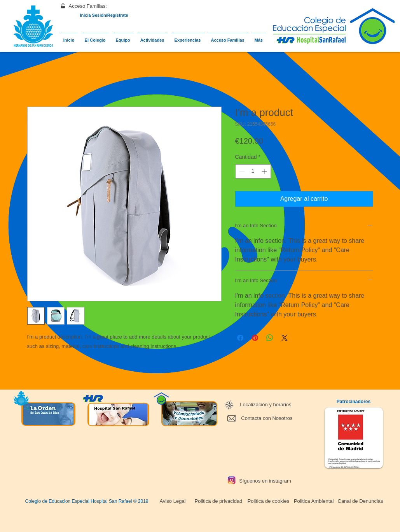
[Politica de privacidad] (218, 501)
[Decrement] (241, 171)
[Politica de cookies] (268, 501)
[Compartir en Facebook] (240, 338)
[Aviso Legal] (173, 501)
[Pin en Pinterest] (255, 338)
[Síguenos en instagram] (265, 481)
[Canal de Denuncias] (361, 501)
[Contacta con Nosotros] (266, 418)
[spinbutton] (253, 171)
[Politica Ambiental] (313, 501)
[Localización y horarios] (265, 405)
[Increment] (265, 171)
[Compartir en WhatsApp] (270, 338)
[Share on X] (285, 338)
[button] (87, 6)
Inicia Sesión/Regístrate (104, 15)
